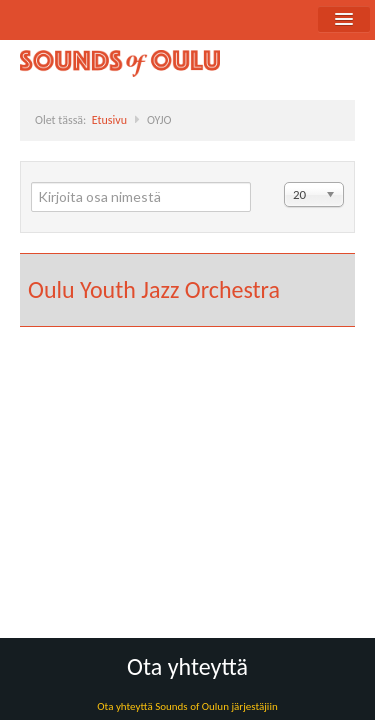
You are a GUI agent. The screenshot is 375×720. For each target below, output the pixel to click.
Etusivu (109, 120)
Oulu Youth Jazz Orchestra (154, 289)
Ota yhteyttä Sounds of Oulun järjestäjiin (187, 706)
